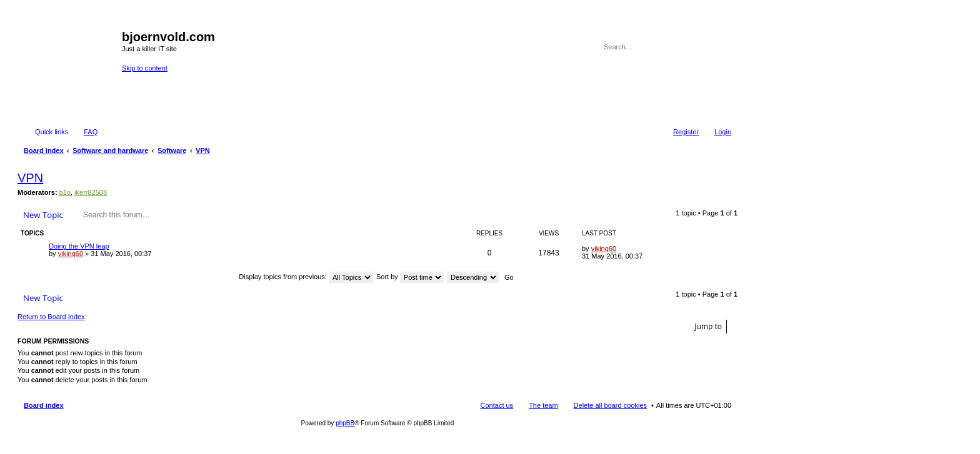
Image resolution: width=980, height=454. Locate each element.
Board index (44, 405)
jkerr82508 (91, 192)
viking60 (71, 254)
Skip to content (145, 68)
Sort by (410, 277)
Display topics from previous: (306, 277)
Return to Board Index (51, 317)
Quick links (52, 132)
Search (705, 47)
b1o (65, 192)
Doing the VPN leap (79, 246)
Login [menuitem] (723, 132)
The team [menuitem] (543, 405)
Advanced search (723, 47)
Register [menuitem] (686, 132)
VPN (30, 178)
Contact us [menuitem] (497, 405)
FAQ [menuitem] (91, 132)
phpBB (345, 423)
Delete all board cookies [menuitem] (610, 405)
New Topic (43, 215)
